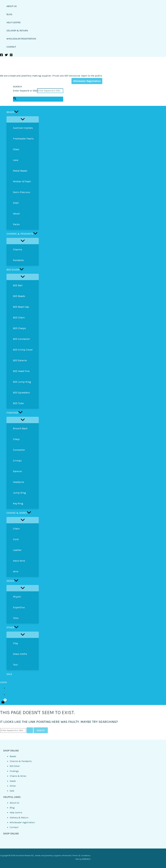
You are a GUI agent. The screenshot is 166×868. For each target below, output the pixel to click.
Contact (14, 827)
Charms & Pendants (21, 761)
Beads (13, 756)
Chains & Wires (18, 776)
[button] (16, 112)
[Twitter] (6, 56)
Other (13, 786)
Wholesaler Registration (87, 81)
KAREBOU (86, 859)
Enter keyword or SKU (25, 91)
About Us (15, 803)
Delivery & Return (19, 818)
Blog (12, 808)
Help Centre (16, 813)
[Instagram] (11, 56)
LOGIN (3, 682)
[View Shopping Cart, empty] (3, 702)
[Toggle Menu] (23, 119)
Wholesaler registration (22, 822)
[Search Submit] (30, 730)
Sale (12, 791)
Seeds (13, 781)
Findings (14, 771)
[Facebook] (1, 56)
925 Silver (15, 766)
